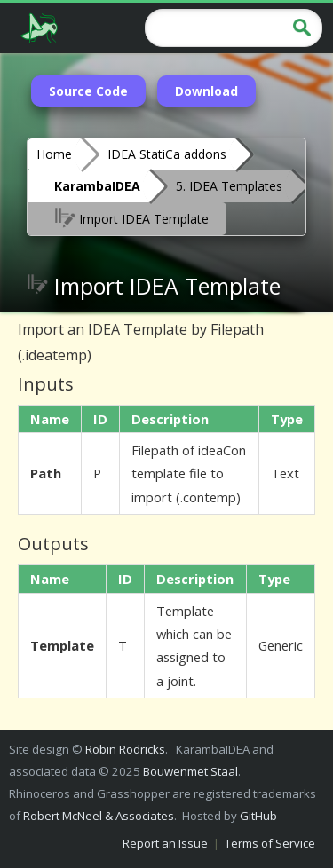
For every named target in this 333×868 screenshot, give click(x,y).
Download (206, 91)
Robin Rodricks (125, 749)
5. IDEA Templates (229, 186)
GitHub (258, 816)
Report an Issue (165, 843)
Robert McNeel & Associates (99, 816)
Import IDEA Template (131, 217)
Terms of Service (270, 843)
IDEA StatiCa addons (167, 154)
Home (54, 154)
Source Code (88, 91)
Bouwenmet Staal (190, 771)
